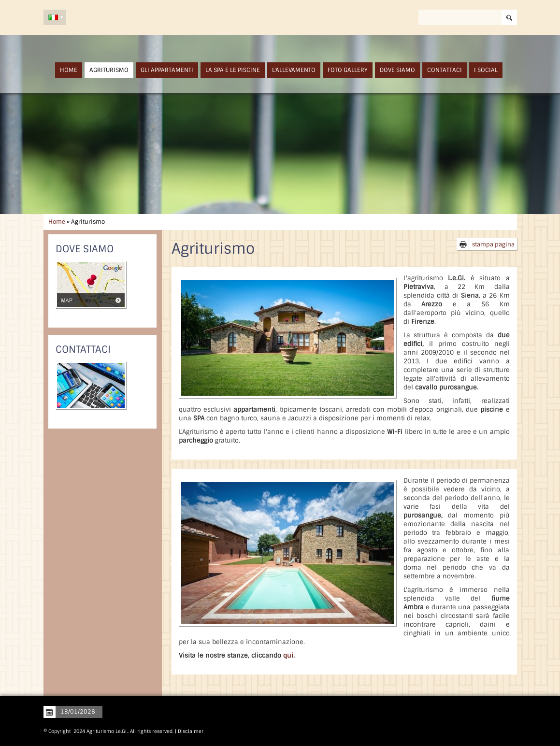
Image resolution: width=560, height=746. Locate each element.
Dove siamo (397, 70)
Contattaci (445, 70)
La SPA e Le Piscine (233, 70)
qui (288, 655)
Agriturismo (109, 70)
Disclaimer (191, 731)
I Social (486, 70)
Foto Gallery (348, 70)
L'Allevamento (294, 70)
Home (69, 70)
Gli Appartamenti (167, 70)
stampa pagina (493, 244)
